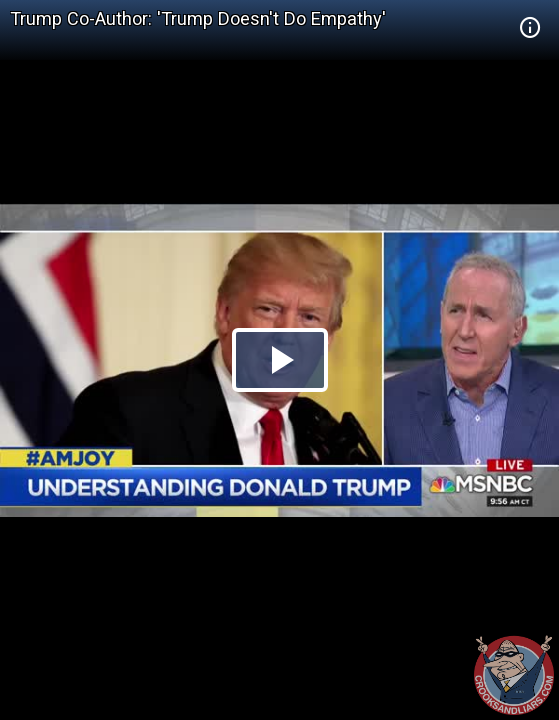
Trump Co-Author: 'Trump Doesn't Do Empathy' (198, 18)
